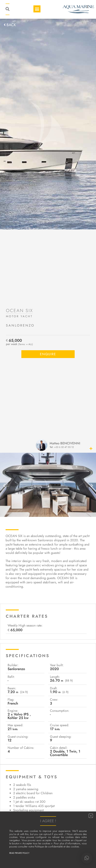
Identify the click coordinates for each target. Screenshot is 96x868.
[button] (87, 858)
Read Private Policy (19, 853)
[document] (48, 434)
